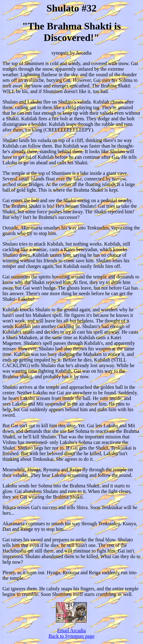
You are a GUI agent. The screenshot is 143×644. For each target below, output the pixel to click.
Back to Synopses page (71, 636)
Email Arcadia (71, 631)
